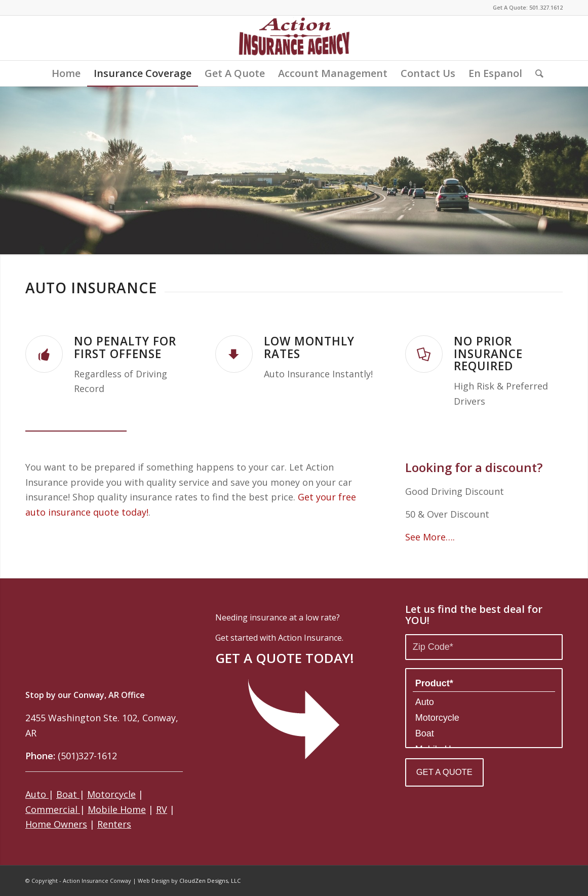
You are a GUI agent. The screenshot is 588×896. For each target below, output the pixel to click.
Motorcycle (111, 794)
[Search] (536, 73)
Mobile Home (117, 809)
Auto (37, 794)
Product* (484, 684)
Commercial (53, 809)
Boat (68, 794)
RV (162, 809)
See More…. (430, 537)
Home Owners (56, 824)
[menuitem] (66, 73)
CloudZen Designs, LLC (210, 881)
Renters (114, 824)
